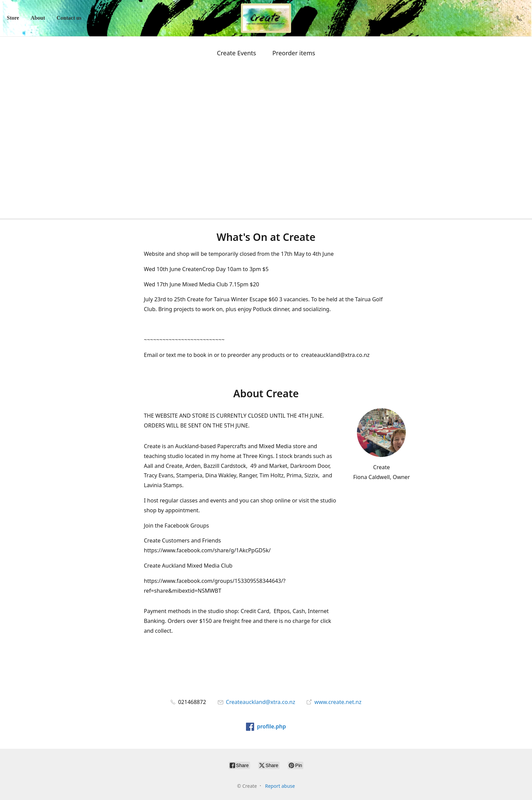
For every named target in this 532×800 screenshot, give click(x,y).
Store (13, 18)
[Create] (266, 18)
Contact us (69, 18)
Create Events (236, 53)
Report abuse (280, 786)
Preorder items (294, 53)
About (38, 18)
